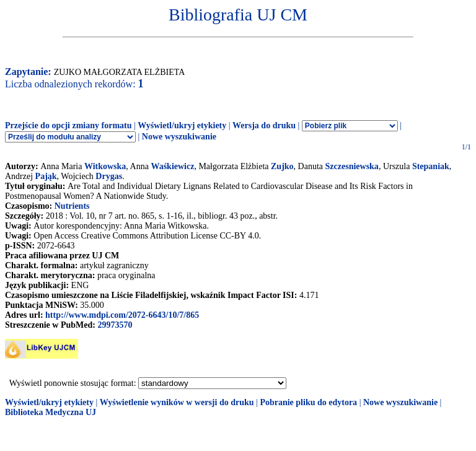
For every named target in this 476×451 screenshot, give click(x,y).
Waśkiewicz (172, 166)
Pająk (46, 176)
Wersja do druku (264, 125)
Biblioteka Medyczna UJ (51, 412)
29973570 (115, 325)
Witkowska (105, 166)
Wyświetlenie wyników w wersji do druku (177, 402)
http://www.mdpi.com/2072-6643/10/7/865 (122, 315)
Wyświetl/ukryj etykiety (182, 125)
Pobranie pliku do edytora (308, 402)
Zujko (282, 166)
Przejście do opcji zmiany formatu (68, 125)
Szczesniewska (352, 166)
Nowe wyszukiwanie (179, 137)
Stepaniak (431, 166)
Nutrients (72, 206)
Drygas (109, 176)
